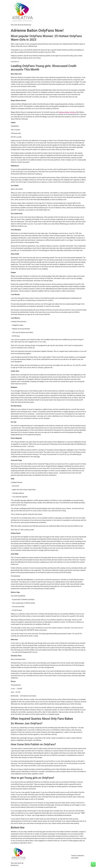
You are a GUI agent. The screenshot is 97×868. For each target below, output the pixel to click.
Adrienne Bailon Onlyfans (67, 112)
